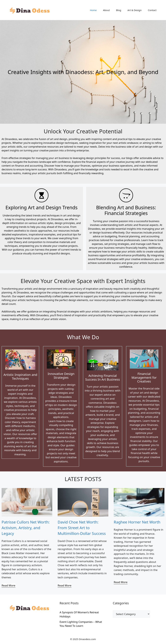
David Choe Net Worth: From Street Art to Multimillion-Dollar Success (82, 528)
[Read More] (8, 586)
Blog (119, 10)
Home (93, 10)
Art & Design (135, 10)
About (106, 10)
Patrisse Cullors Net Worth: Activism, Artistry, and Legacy (26, 528)
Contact (152, 10)
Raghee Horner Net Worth (137, 522)
